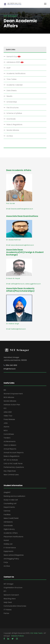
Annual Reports (10, 449)
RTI (5, 591)
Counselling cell (10, 503)
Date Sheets (12, 91)
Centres (7, 511)
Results (9, 96)
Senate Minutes (13, 130)
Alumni (6, 427)
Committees (9, 434)
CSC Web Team (37, 633)
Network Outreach (11, 595)
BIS (5, 390)
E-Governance (10, 548)
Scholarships (12, 102)
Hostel (6, 540)
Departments (9, 507)
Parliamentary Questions (14, 467)
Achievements (10, 441)
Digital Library (9, 529)
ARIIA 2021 (8, 412)
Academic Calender (15, 85)
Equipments (8, 551)
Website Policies (18, 636)
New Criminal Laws (11, 475)
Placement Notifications (13, 537)
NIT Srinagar (9, 584)
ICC (5, 408)
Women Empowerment (13, 394)
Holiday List (8, 544)
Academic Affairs (11, 533)
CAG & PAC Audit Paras (13, 464)
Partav (6, 613)
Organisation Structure (13, 588)
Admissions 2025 (15, 62)
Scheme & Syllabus (14, 113)
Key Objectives (10, 471)
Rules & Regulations (14, 125)
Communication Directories (15, 606)
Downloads (11, 119)
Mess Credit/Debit (11, 518)
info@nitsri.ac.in (10, 369)
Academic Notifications (16, 73)
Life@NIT (7, 492)
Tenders (7, 438)
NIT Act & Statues (11, 460)
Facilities (7, 515)
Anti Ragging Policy (11, 559)
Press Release (9, 419)
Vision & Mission (10, 445)
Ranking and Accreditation (14, 496)
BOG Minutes (9, 397)
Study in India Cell (11, 500)
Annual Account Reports (14, 453)
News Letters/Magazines (14, 555)
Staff (9, 68)
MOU (6, 430)
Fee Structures (13, 108)
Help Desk (8, 602)
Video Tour (8, 416)
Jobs (6, 423)
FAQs (6, 562)
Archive (10, 136)
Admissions (8, 522)
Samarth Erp (14, 57)
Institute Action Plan (12, 405)
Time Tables (12, 79)
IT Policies (8, 610)
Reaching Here (10, 599)
